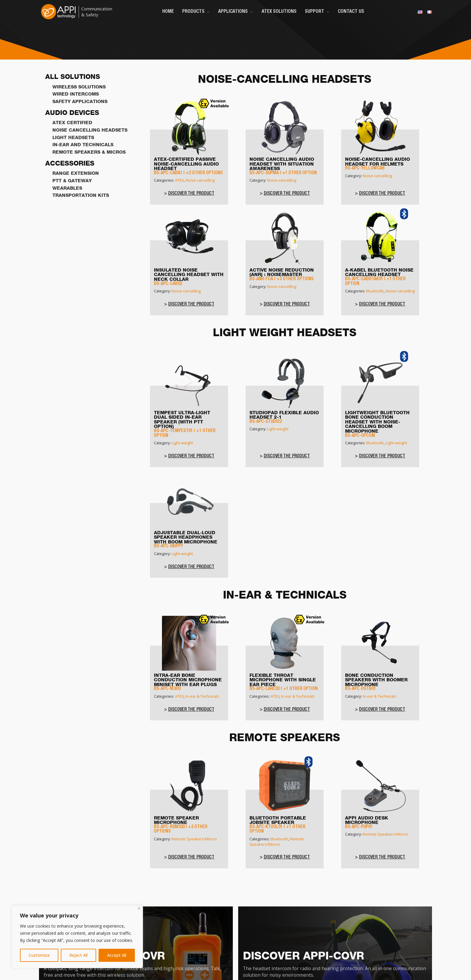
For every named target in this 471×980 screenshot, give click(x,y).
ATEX (179, 180)
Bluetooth (375, 291)
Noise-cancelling (200, 180)
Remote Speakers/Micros (194, 839)
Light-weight (182, 443)
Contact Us (351, 12)
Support (317, 12)
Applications (236, 12)
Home (168, 12)
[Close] (139, 908)
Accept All (117, 955)
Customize (39, 955)
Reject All (78, 955)
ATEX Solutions (279, 12)
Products (196, 12)
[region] (77, 937)
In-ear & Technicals (202, 696)
